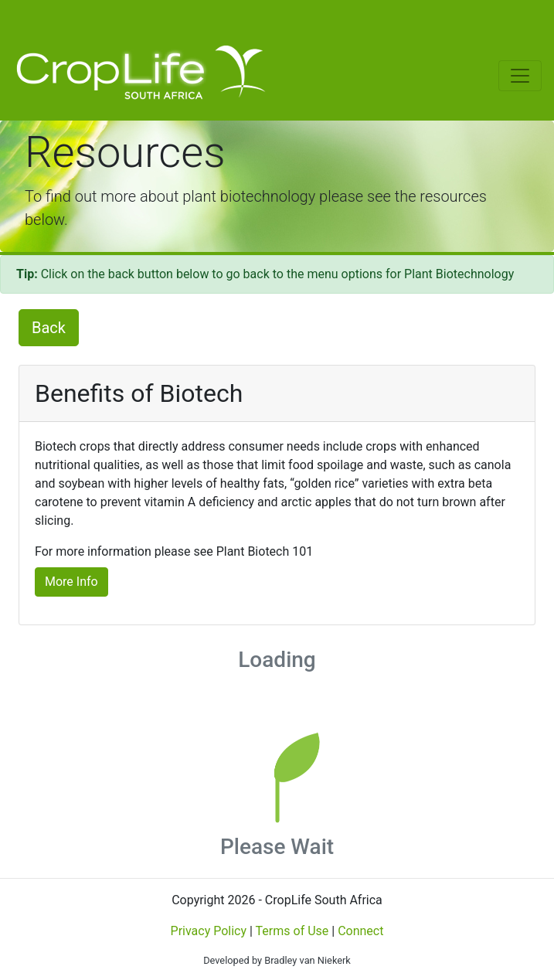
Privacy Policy (209, 931)
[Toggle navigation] (25, 19)
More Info (71, 582)
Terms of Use (292, 931)
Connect (360, 931)
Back (49, 328)
